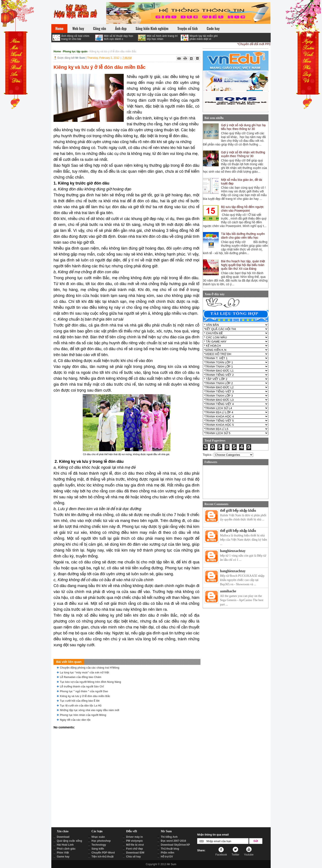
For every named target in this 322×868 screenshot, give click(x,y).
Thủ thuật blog (170, 849)
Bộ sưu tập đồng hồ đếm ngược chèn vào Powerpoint (242, 209)
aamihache (228, 591)
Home (57, 51)
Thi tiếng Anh (169, 837)
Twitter (235, 855)
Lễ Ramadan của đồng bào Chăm (81, 677)
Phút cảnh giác (66, 849)
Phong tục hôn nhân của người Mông (83, 715)
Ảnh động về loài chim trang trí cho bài (75, 37)
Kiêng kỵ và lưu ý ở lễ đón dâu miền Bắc (85, 696)
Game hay (63, 857)
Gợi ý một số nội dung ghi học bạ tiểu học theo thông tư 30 (243, 127)
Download (63, 837)
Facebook (221, 855)
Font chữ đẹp (134, 849)
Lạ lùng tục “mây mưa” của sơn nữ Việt (84, 673)
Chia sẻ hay (133, 857)
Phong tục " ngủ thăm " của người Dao (84, 691)
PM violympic (135, 841)
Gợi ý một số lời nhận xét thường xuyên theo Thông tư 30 (243, 154)
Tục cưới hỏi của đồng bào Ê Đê (80, 701)
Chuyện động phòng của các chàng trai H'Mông (90, 668)
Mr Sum (172, 864)
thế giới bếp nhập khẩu (238, 510)
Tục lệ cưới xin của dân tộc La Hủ (81, 706)
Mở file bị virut (135, 845)
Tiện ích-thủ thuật (103, 857)
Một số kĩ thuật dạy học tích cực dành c (119, 37)
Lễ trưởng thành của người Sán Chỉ (82, 687)
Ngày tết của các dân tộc (75, 720)
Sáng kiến (98, 849)
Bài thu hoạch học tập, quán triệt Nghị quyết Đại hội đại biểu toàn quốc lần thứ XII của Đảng (243, 265)
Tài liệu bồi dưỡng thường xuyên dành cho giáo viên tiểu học (243, 236)
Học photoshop (101, 841)
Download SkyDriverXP (175, 845)
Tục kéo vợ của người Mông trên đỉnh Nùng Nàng (90, 682)
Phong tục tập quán (75, 51)
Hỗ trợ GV (167, 857)
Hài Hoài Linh (65, 845)
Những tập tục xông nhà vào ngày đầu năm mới (90, 710)
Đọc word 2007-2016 (173, 841)
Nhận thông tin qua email (213, 835)
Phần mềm (167, 853)
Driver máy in (134, 837)
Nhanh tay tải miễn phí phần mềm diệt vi (204, 37)
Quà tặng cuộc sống (69, 841)
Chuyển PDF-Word (103, 853)
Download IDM (135, 853)
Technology (99, 845)
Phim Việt (63, 853)
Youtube (249, 855)
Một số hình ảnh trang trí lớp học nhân (162, 37)
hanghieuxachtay (233, 551)
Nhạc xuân (98, 837)
